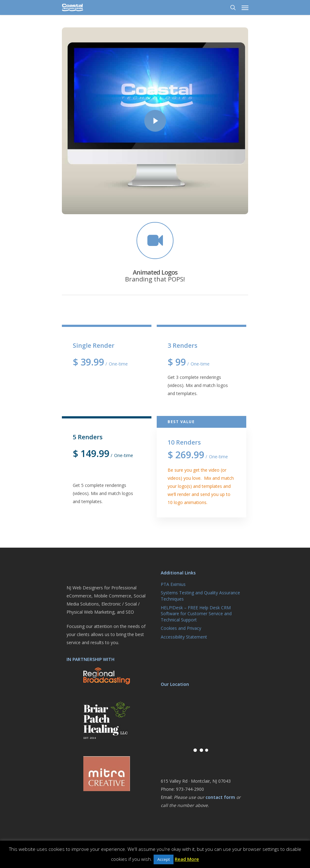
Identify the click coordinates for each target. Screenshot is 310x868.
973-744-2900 (190, 789)
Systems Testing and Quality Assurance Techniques (200, 596)
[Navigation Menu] (245, 7)
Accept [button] (164, 859)
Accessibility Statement (184, 637)
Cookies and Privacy (181, 628)
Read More (187, 859)
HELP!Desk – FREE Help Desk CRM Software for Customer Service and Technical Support (196, 614)
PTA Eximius (173, 584)
